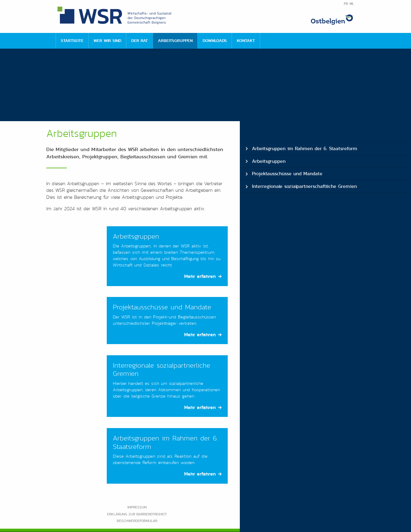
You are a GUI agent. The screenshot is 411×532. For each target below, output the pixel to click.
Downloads (215, 40)
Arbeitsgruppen (175, 40)
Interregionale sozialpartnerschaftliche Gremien (304, 186)
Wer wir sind (107, 40)
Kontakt (246, 40)
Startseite (72, 40)
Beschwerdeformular (137, 521)
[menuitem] (72, 41)
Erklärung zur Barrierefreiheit (137, 514)
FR (346, 4)
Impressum (137, 507)
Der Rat (140, 40)
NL (352, 4)
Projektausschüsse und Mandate (287, 174)
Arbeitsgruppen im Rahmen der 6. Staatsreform (305, 148)
